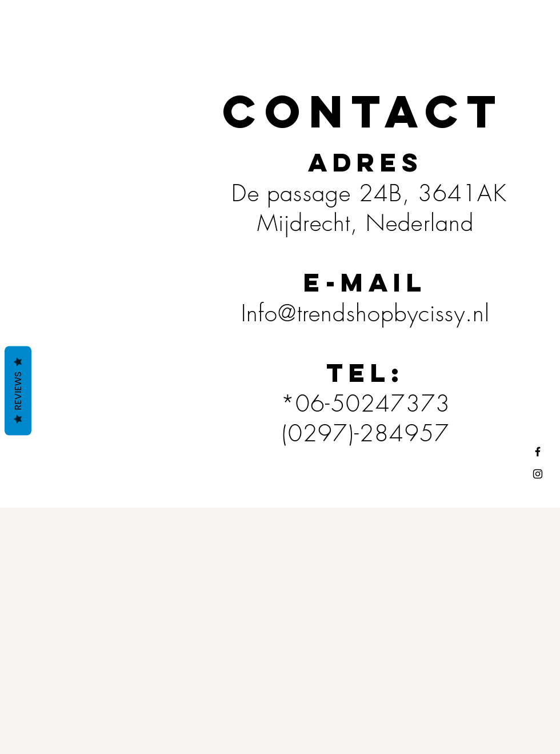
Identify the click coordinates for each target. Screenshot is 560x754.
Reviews (18, 390)
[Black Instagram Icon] (538, 474)
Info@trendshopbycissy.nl (366, 313)
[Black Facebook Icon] (538, 452)
